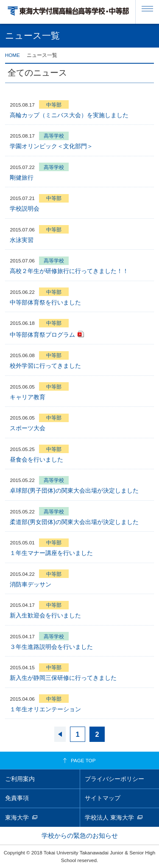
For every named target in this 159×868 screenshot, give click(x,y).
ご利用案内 (20, 779)
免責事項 (17, 798)
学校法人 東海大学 (109, 817)
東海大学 (17, 817)
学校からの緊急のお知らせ (80, 836)
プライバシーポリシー (114, 779)
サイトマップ (103, 798)
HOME (13, 55)
